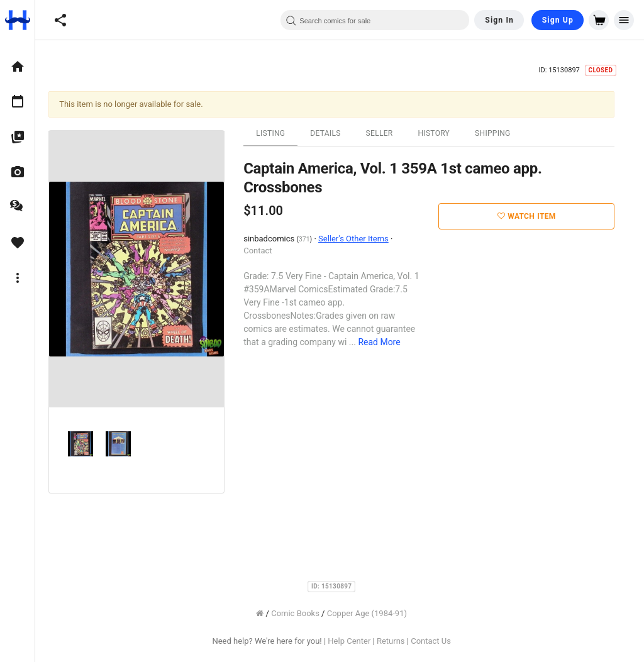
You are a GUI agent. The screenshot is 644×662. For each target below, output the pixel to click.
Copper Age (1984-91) (375, 613)
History (442, 133)
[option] (17, 67)
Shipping (501, 133)
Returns (399, 641)
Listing (279, 133)
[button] (60, 20)
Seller (387, 133)
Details (333, 133)
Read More (387, 342)
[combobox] (375, 20)
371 (313, 239)
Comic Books (303, 613)
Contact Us (439, 641)
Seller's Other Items (362, 239)
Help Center (357, 641)
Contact (266, 251)
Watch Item (535, 216)
